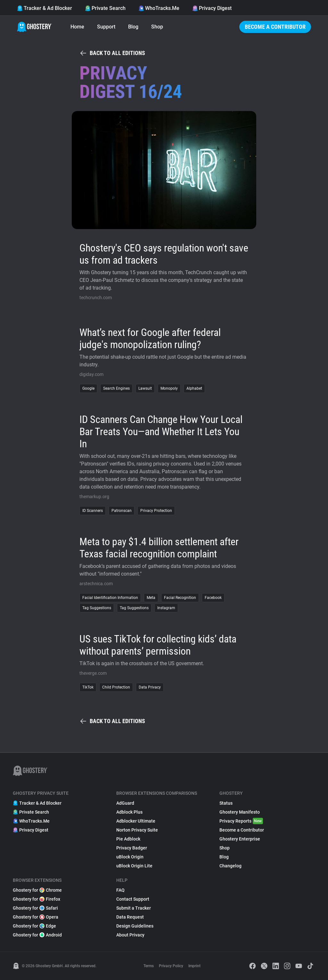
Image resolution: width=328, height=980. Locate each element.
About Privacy (130, 935)
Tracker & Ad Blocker (45, 8)
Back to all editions (112, 53)
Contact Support (133, 899)
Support (106, 27)
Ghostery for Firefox (37, 899)
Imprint (194, 966)
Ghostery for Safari (35, 908)
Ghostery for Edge (34, 926)
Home (77, 27)
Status (226, 803)
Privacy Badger (132, 848)
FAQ (120, 890)
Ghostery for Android (37, 935)
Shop (157, 27)
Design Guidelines (135, 926)
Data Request (130, 917)
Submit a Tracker (134, 908)
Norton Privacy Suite (137, 830)
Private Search (105, 8)
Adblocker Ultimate (136, 821)
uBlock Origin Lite (134, 866)
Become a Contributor (275, 27)
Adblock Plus (129, 812)
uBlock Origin (130, 857)
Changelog (230, 866)
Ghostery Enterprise (240, 839)
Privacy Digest (212, 8)
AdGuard (125, 803)
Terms (149, 966)
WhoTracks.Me (159, 8)
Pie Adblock (128, 839)
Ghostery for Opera (36, 917)
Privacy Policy (171, 966)
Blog (133, 27)
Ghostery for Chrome (37, 890)
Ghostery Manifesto (240, 812)
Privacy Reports (241, 821)
